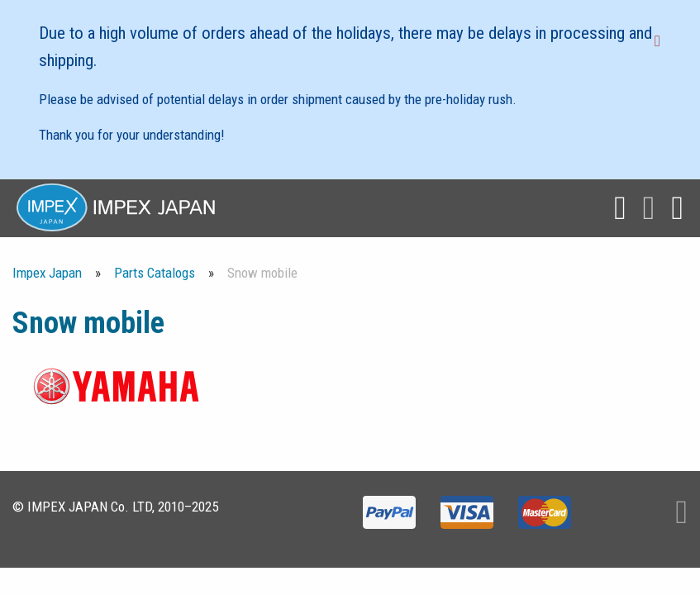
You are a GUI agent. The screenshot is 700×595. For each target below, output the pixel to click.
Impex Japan (47, 273)
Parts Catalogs (155, 273)
